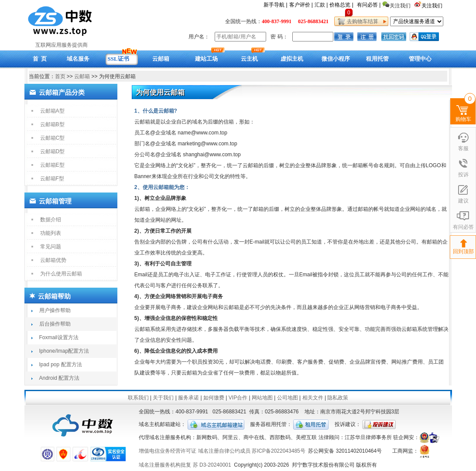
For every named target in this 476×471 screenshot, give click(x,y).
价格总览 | (341, 5)
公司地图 (288, 398)
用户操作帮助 (55, 310)
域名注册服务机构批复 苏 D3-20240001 (185, 465)
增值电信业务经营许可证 (168, 451)
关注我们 (433, 6)
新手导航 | (275, 5)
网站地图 (262, 398)
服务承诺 (188, 398)
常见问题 (51, 247)
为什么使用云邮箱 (61, 274)
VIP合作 (238, 398)
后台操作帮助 (55, 324)
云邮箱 (82, 76)
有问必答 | (369, 5)
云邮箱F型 (52, 179)
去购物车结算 (361, 21)
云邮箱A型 (52, 111)
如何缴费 (214, 398)
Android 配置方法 (60, 378)
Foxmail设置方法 (59, 337)
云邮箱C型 (53, 138)
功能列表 (51, 233)
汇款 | (321, 5)
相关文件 (313, 398)
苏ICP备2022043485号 (279, 451)
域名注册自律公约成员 (224, 451)
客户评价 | (301, 5)
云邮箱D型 (53, 151)
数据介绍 (51, 220)
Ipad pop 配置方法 (61, 364)
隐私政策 (338, 398)
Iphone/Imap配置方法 (64, 351)
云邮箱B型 (52, 124)
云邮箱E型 (52, 165)
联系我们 (138, 398)
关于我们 (163, 398)
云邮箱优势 (53, 260)
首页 (60, 76)
